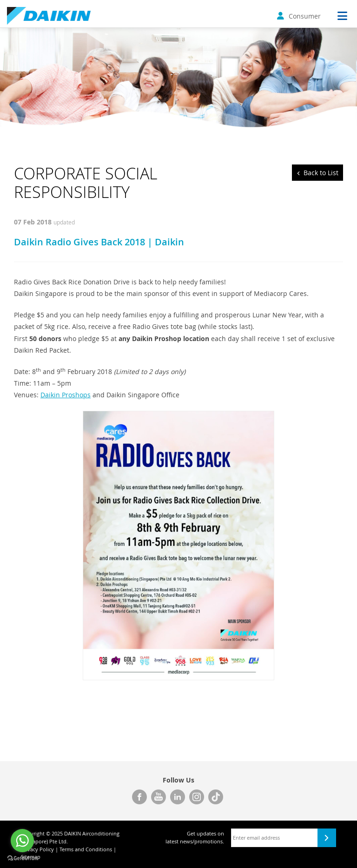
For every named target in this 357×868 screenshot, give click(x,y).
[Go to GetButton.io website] (22, 858)
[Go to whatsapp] (22, 841)
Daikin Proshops (66, 395)
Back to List (321, 173)
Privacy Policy (37, 849)
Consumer (299, 16)
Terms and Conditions (86, 849)
